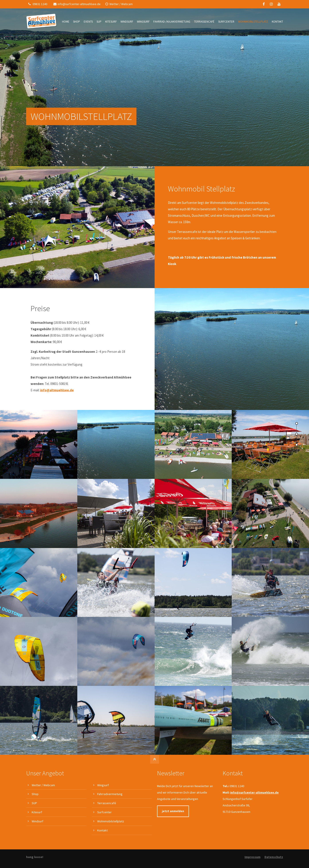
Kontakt (102, 830)
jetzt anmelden (173, 811)
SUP (34, 803)
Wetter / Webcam (119, 4)
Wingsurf (103, 785)
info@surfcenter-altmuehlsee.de (77, 4)
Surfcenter (104, 812)
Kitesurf (37, 812)
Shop (35, 794)
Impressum (253, 857)
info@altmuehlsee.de (57, 390)
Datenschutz (274, 857)
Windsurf (37, 821)
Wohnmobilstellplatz (111, 821)
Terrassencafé (107, 803)
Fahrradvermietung (110, 794)
